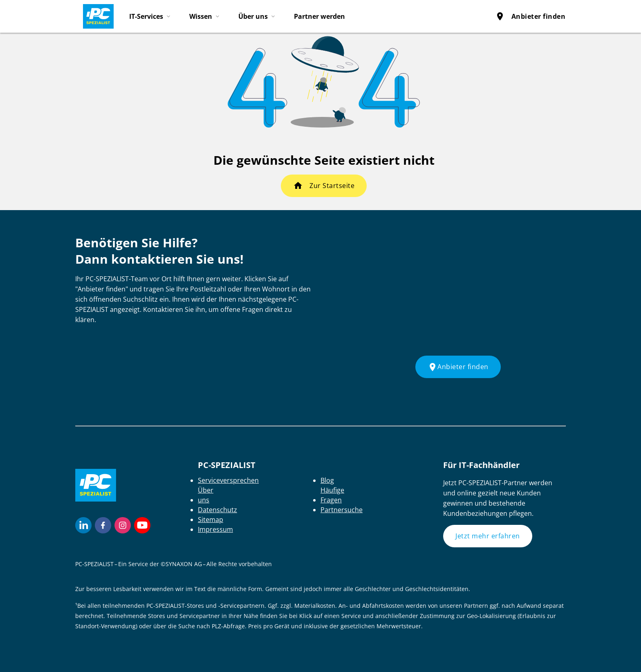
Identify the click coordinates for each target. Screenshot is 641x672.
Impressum (215, 529)
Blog (327, 480)
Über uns (253, 16)
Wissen (201, 16)
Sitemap (211, 520)
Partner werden (319, 16)
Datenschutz (217, 510)
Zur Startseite (332, 186)
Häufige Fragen (332, 495)
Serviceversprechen (228, 480)
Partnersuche (342, 510)
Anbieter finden (530, 16)
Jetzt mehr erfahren (488, 536)
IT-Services (146, 16)
